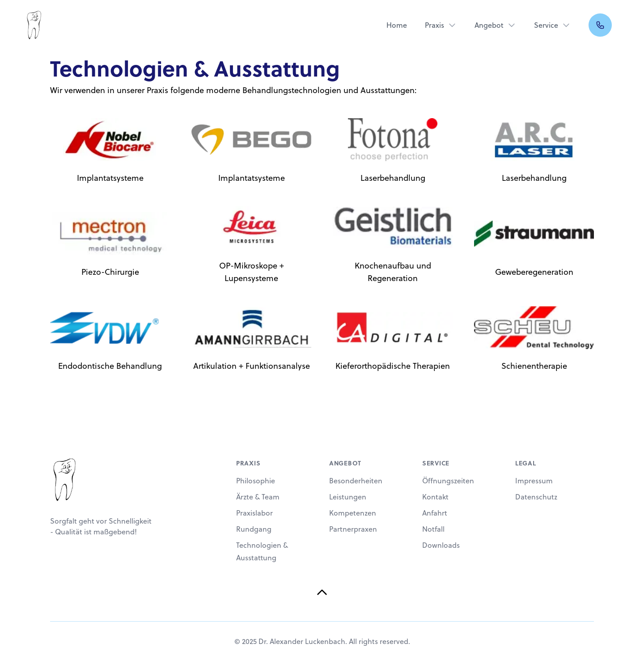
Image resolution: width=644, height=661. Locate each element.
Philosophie (256, 481)
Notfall (433, 529)
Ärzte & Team (258, 497)
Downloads (441, 545)
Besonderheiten (356, 481)
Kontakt (435, 497)
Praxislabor (254, 513)
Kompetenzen (353, 513)
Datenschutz (536, 497)
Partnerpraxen (353, 529)
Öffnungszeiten (448, 481)
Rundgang (254, 529)
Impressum (534, 481)
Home (397, 25)
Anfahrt (435, 513)
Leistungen (348, 497)
